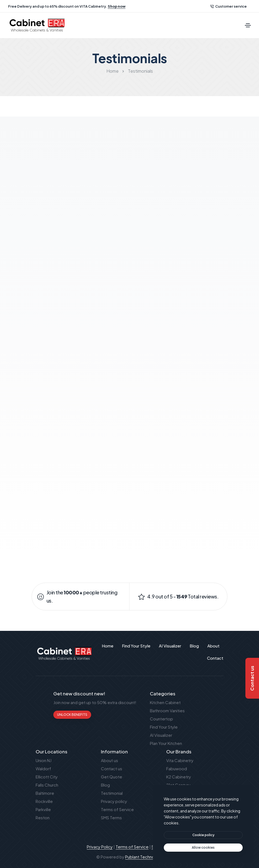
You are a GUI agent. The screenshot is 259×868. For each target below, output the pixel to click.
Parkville (43, 809)
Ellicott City (47, 777)
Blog (105, 785)
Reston (43, 817)
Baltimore (45, 793)
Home (112, 71)
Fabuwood (177, 768)
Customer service (229, 6)
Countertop (161, 719)
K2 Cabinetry (179, 777)
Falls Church (47, 785)
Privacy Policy (100, 847)
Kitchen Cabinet (165, 702)
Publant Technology (144, 857)
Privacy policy (114, 801)
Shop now (117, 6)
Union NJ (44, 760)
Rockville (44, 801)
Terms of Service (117, 809)
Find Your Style (164, 727)
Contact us (112, 768)
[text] (203, 848)
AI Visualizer (161, 735)
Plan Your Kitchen (166, 743)
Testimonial (112, 793)
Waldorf (43, 768)
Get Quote (112, 777)
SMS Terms (111, 817)
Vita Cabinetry (180, 760)
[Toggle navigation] (248, 25)
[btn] (203, 835)
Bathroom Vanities (167, 710)
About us (110, 760)
